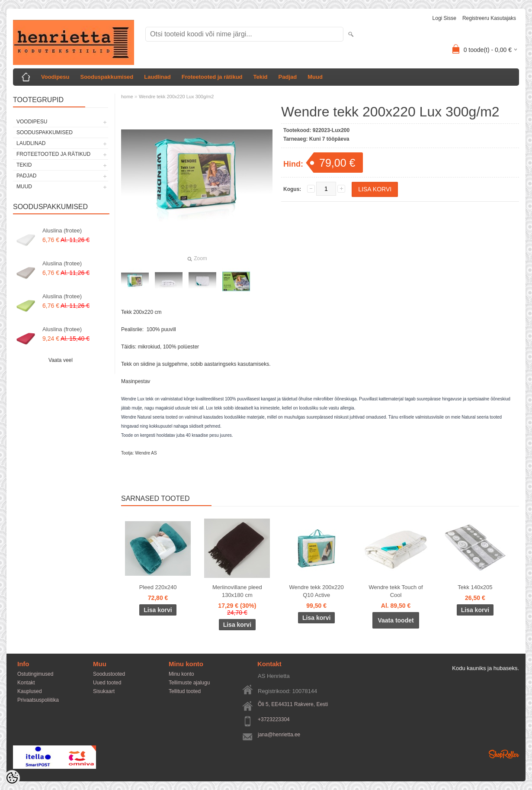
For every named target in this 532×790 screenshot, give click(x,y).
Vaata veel (61, 360)
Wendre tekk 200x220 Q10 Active (317, 591)
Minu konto (181, 674)
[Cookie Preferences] (12, 778)
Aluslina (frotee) (62, 231)
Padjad (288, 77)
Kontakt (26, 683)
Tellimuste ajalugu (189, 683)
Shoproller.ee (504, 754)
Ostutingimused (35, 674)
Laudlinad (157, 77)
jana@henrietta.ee (279, 735)
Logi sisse (444, 18)
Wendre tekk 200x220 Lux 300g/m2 (176, 97)
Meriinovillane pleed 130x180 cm (237, 591)
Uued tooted (107, 683)
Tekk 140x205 (475, 587)
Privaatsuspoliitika (38, 700)
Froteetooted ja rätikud (212, 77)
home (127, 97)
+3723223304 (274, 719)
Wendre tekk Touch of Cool (396, 591)
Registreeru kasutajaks (489, 18)
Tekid (261, 77)
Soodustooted (109, 674)
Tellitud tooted (185, 691)
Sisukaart (104, 691)
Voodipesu (55, 77)
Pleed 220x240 (158, 587)
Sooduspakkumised (107, 77)
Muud (315, 77)
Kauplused (30, 691)
